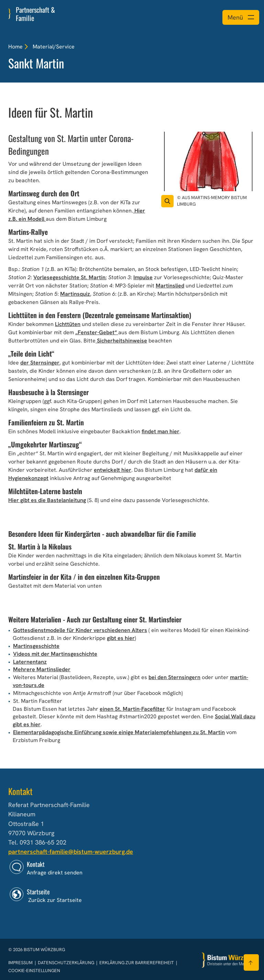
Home (15, 47)
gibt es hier (121, 638)
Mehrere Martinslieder (42, 669)
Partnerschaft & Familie (35, 14)
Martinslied (170, 286)
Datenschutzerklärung (67, 963)
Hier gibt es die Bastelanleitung (47, 500)
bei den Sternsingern (174, 677)
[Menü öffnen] (241, 17)
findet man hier (161, 431)
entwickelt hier (113, 470)
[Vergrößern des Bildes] (167, 201)
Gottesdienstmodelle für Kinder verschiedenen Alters (80, 630)
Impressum (21, 963)
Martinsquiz (75, 294)
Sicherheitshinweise (121, 341)
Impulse (143, 277)
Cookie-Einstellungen (34, 971)
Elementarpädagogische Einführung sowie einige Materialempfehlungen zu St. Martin (119, 732)
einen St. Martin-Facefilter (132, 709)
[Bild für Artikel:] (208, 162)
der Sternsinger (40, 363)
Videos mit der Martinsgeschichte (55, 654)
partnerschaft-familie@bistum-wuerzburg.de (71, 852)
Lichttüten (68, 324)
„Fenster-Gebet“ (97, 332)
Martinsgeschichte (36, 646)
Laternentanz (30, 662)
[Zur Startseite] (229, 960)
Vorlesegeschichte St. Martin (69, 277)
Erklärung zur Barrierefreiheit (137, 963)
